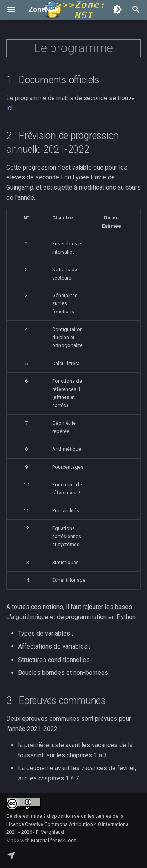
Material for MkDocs (54, 840)
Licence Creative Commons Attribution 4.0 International (68, 824)
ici (9, 108)
